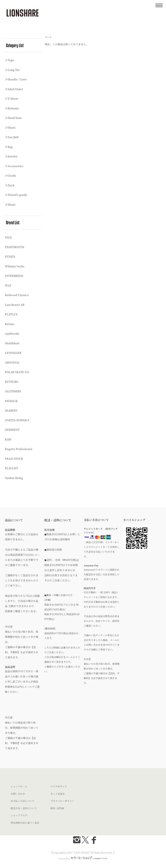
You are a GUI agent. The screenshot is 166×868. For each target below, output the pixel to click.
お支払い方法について (23, 801)
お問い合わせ (18, 794)
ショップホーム (19, 786)
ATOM (61, 808)
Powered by (83, 858)
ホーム (49, 37)
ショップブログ (19, 815)
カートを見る (58, 794)
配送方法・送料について (24, 808)
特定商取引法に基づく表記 (25, 823)
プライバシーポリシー (62, 801)
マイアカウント (59, 786)
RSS (53, 808)
